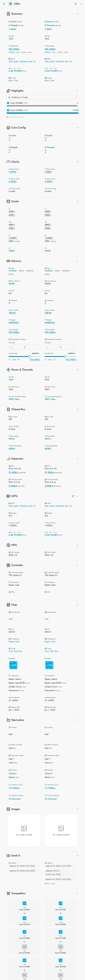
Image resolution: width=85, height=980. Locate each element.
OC (19, 360)
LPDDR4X (24, 52)
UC (10, 360)
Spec (14, 360)
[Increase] (38, 347)
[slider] (29, 357)
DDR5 (18, 52)
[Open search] (76, 4)
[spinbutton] (24, 347)
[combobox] (42, 97)
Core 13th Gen (15, 651)
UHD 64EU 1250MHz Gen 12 (22, 62)
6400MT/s (36, 353)
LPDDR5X (12, 52)
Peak (10, 68)
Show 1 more (50, 884)
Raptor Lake (14, 642)
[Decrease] (11, 347)
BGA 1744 (13, 81)
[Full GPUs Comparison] (73, 496)
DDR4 (30, 52)
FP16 (19, 68)
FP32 (15, 68)
